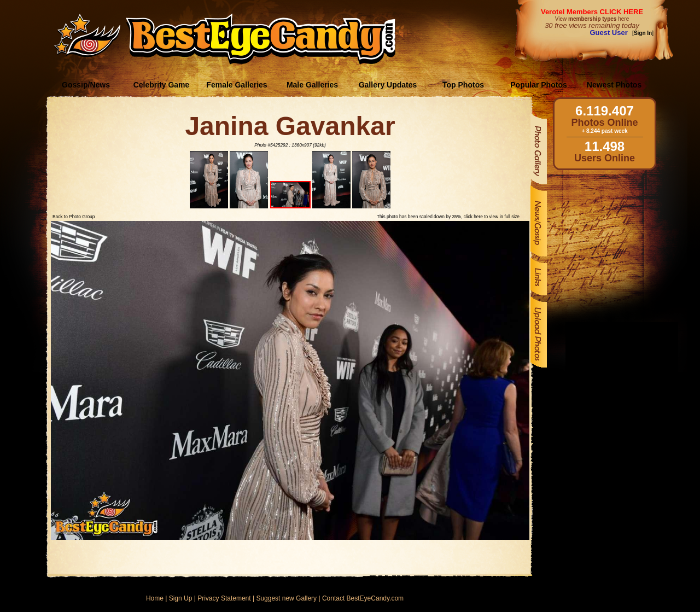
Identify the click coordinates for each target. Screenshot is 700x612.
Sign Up (181, 598)
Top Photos (463, 85)
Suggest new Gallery (286, 598)
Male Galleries (312, 85)
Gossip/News (86, 85)
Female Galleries (237, 85)
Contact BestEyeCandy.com (363, 598)
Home (155, 598)
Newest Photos (614, 85)
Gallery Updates (388, 85)
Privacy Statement (224, 598)
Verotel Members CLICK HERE (592, 12)
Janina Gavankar (290, 126)
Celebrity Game (162, 85)
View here (592, 19)
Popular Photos (538, 85)
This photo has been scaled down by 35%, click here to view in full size (448, 217)
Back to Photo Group (74, 217)
